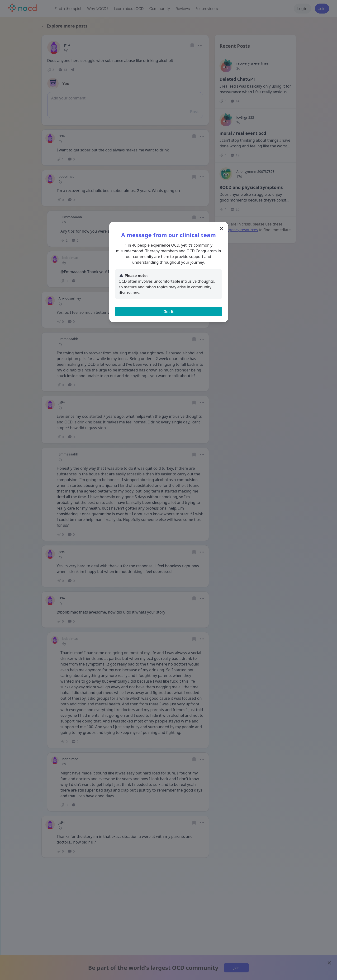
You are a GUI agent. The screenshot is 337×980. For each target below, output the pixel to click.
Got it (168, 312)
